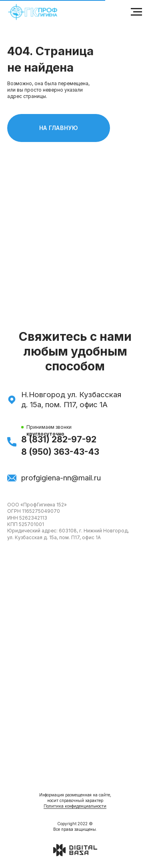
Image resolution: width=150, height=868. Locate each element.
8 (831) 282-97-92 (59, 439)
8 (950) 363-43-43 (60, 452)
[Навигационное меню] (136, 12)
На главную (75, 128)
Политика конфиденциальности (75, 806)
